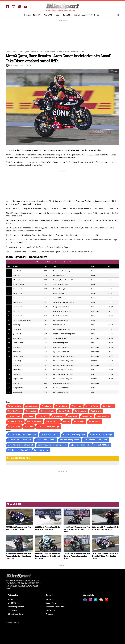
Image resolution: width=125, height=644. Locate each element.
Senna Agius (79, 421)
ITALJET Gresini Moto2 (45, 439)
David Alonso (81, 411)
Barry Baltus (108, 406)
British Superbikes (16, 607)
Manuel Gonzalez (15, 421)
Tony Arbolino (14, 426)
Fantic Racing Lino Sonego (101, 434)
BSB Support (87, 15)
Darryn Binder (65, 411)
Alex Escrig (47, 406)
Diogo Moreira (14, 416)
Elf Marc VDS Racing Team (74, 434)
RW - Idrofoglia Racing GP (19, 450)
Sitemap (49, 614)
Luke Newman (14, 65)
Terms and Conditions (55, 607)
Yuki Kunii (29, 426)
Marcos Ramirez (34, 421)
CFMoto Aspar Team (49, 434)
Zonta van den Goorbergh (48, 426)
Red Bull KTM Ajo (102, 445)
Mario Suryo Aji (52, 421)
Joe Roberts (87, 416)
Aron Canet (77, 406)
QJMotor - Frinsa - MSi (80, 445)
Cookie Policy (51, 603)
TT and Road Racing (71, 15)
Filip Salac (29, 416)
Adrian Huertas (14, 406)
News (97, 15)
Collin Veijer (31, 411)
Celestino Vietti (14, 411)
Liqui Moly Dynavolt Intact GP (21, 445)
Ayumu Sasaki (92, 406)
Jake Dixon (73, 416)
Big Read (27, 15)
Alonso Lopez (62, 406)
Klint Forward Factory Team (95, 439)
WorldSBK (49, 15)
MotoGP (37, 15)
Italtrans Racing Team (69, 439)
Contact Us (50, 610)
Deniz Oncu (96, 411)
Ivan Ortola (43, 416)
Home (8, 52)
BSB (58, 15)
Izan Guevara (58, 416)
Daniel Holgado (47, 411)
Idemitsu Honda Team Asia (19, 439)
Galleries (49, 599)
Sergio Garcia (95, 421)
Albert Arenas (31, 406)
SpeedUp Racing (41, 450)
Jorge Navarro (103, 416)
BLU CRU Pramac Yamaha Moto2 (22, 434)
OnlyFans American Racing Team (52, 445)
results (66, 421)
